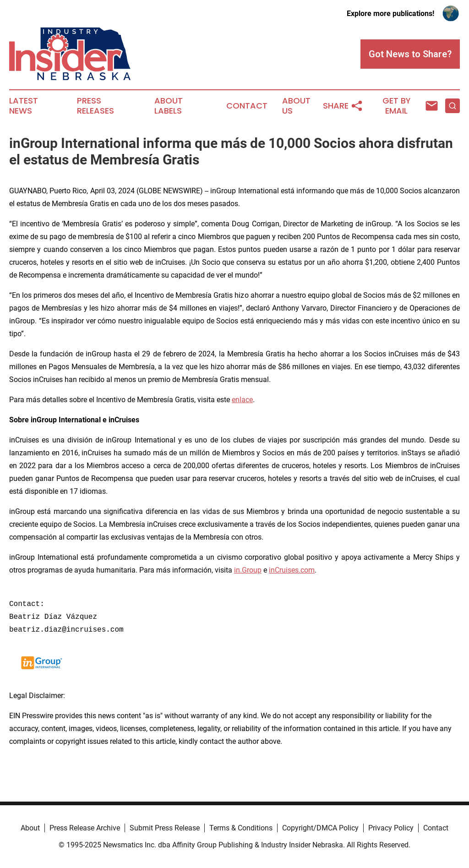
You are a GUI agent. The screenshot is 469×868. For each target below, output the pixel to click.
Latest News (24, 106)
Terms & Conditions (241, 828)
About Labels (169, 106)
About (30, 828)
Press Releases (95, 106)
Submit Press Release (165, 828)
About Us (296, 106)
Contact (247, 106)
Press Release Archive (85, 828)
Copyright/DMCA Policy (320, 828)
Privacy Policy (391, 828)
